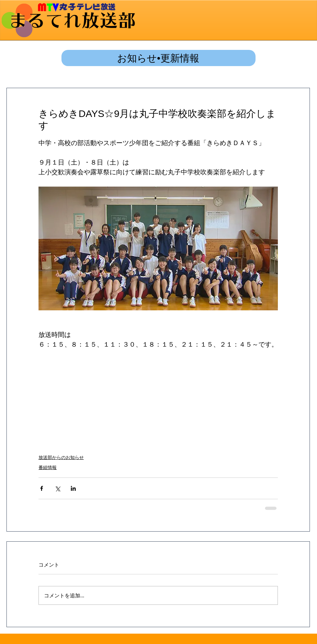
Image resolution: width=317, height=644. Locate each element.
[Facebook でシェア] (42, 488)
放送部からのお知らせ (61, 457)
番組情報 (48, 467)
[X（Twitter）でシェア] (57, 488)
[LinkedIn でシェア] (73, 488)
